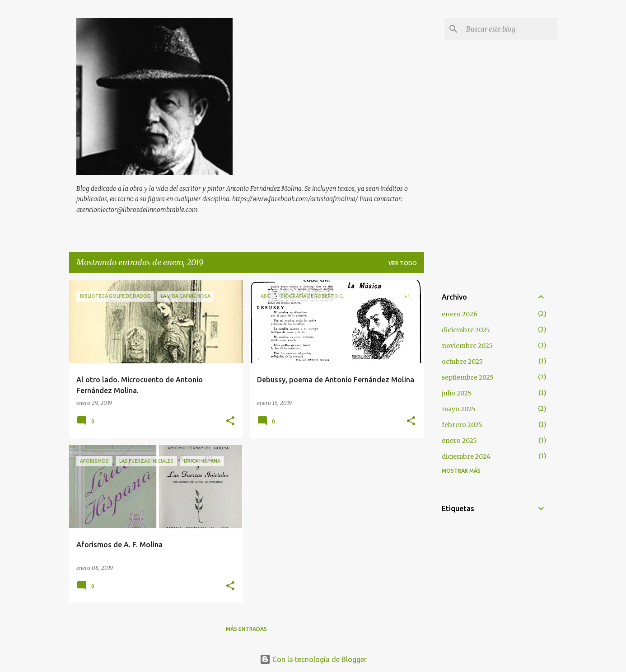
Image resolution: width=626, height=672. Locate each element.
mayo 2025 (459, 409)
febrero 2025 (462, 425)
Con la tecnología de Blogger (313, 659)
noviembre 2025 (467, 346)
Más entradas (246, 629)
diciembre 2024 (466, 456)
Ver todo (403, 263)
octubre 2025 (462, 362)
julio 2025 (457, 393)
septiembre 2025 (468, 377)
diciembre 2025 (466, 330)
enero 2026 (460, 314)
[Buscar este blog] (510, 29)
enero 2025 (459, 441)
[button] (230, 421)
